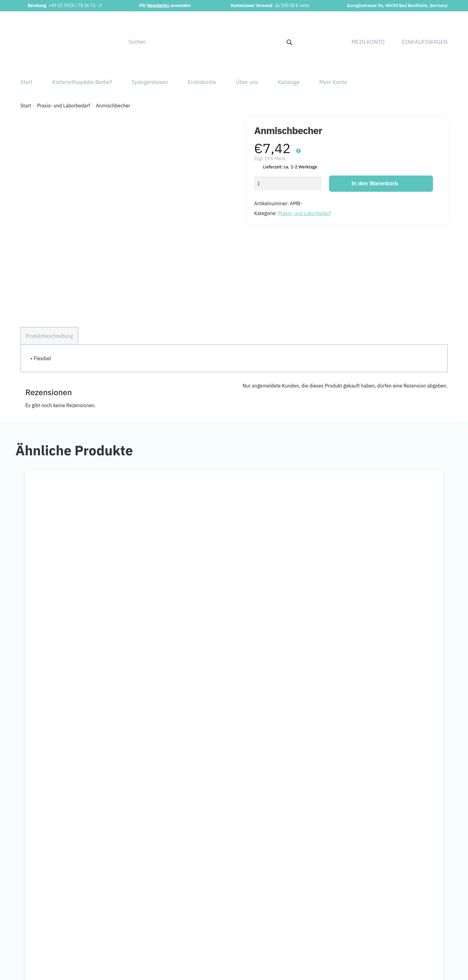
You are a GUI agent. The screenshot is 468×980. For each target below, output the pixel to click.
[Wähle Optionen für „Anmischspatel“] (425, 643)
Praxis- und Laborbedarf (64, 106)
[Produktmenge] (288, 184)
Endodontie (202, 82)
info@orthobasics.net (188, 897)
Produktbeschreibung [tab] (49, 287)
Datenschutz (412, 909)
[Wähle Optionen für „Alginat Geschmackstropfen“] (213, 643)
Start (27, 82)
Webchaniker (290, 971)
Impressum (411, 897)
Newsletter (158, 6)
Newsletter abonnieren (190, 931)
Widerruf (408, 933)
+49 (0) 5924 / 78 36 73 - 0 (75, 6)
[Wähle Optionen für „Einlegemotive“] (319, 643)
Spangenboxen (150, 82)
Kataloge (289, 82)
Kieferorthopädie (322, 909)
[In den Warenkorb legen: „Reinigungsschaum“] (107, 643)
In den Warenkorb (375, 183)
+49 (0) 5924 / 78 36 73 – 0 (195, 909)
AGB (403, 921)
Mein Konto (368, 42)
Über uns (247, 82)
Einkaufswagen (425, 42)
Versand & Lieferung (420, 946)
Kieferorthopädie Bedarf (82, 82)
